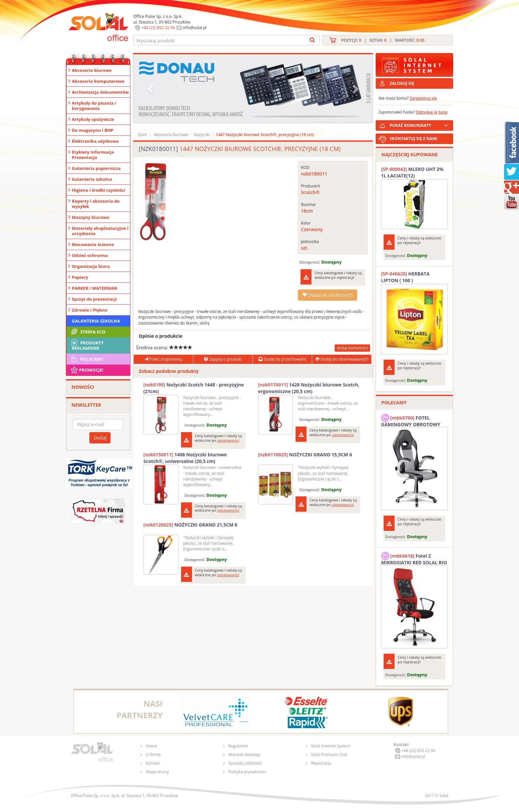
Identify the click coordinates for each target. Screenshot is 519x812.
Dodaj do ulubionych (327, 295)
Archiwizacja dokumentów (100, 92)
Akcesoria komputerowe (98, 81)
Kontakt (153, 763)
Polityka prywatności (247, 772)
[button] (151, 89)
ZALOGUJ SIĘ (402, 83)
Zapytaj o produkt (223, 359)
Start (142, 135)
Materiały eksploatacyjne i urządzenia (100, 231)
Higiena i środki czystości (99, 190)
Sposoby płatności (245, 763)
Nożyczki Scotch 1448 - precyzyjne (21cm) (194, 388)
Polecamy (87, 359)
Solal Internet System (331, 746)
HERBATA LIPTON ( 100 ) (405, 277)
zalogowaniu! (228, 440)
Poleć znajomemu (163, 359)
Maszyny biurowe (91, 217)
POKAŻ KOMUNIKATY (420, 124)
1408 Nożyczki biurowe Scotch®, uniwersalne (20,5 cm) (185, 458)
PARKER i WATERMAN (95, 288)
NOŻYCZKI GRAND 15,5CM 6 (305, 455)
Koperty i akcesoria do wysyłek (96, 204)
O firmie (153, 755)
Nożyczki (202, 135)
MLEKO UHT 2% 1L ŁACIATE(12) (412, 172)
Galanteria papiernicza (96, 168)
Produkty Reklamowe (87, 345)
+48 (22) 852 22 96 (158, 28)
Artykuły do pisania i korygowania (94, 106)
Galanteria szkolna (92, 179)
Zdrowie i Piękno (90, 310)
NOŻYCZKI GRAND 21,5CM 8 (190, 525)
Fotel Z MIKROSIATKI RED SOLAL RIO (414, 558)
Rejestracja (321, 763)
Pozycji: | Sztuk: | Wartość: (383, 40)
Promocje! (87, 370)
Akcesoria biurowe (92, 70)
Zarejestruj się (423, 98)
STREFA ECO (88, 332)
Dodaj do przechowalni (282, 359)
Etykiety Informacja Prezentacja (93, 155)
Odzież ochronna (90, 255)
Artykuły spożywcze (93, 119)
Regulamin (238, 746)
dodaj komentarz (352, 348)
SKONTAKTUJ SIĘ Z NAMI (413, 139)
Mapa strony (157, 772)
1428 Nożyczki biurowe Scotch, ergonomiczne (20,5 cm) (309, 388)
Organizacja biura (91, 266)
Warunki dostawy (244, 755)
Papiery (80, 277)
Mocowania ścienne (93, 244)
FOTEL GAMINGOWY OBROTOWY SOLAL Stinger (411, 420)
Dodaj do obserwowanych (342, 359)
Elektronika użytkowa (95, 141)
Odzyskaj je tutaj (432, 112)
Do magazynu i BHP (93, 130)
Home (151, 746)
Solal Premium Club (329, 755)
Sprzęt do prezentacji (94, 299)
